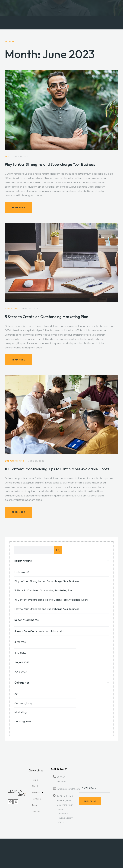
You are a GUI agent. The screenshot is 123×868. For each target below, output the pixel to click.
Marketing (20, 712)
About (35, 786)
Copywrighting (23, 703)
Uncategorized (23, 721)
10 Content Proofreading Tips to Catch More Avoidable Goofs (57, 473)
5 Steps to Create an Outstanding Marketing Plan (47, 321)
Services (38, 792)
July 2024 (20, 653)
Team (35, 805)
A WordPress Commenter (30, 631)
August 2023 (22, 662)
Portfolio (36, 799)
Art (16, 694)
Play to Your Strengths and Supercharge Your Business (50, 164)
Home (35, 780)
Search (58, 550)
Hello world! (22, 572)
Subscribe (90, 806)
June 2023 (21, 671)
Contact (36, 811)
